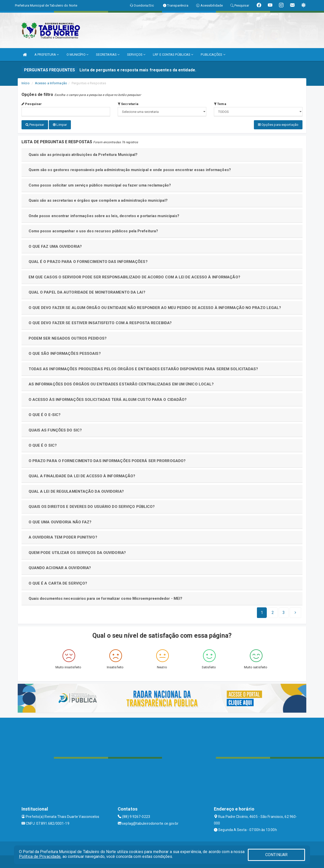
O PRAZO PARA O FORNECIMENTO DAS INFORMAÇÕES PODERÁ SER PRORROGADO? (107, 461)
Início (26, 83)
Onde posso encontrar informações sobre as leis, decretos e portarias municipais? (104, 216)
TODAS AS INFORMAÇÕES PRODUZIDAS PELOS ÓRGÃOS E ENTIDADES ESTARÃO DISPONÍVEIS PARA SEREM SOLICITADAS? (143, 369)
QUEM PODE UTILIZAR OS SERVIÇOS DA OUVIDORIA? (77, 553)
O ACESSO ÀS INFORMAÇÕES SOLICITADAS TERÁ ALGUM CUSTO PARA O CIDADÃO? (108, 400)
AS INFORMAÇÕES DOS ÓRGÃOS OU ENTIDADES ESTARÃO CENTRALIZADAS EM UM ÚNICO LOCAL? (121, 384)
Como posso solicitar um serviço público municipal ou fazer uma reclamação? (100, 185)
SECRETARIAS (108, 55)
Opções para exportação (278, 125)
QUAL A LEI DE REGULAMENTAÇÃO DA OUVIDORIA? (76, 491)
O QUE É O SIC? (43, 445)
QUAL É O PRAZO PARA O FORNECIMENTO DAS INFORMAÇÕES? (88, 262)
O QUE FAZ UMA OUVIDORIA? (55, 246)
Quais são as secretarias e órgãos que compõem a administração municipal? (98, 200)
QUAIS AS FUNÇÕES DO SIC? (55, 430)
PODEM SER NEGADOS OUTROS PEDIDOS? (68, 338)
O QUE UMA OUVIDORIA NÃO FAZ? (60, 522)
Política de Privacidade (40, 856)
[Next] (284, 613)
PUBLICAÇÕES (213, 55)
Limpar (60, 125)
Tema (220, 104)
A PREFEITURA (47, 55)
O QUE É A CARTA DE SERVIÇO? (58, 583)
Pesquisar (32, 104)
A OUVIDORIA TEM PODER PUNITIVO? (63, 537)
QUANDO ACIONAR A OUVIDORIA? (60, 568)
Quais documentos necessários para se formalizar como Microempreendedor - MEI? (106, 598)
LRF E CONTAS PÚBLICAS (173, 55)
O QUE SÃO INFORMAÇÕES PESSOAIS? (65, 354)
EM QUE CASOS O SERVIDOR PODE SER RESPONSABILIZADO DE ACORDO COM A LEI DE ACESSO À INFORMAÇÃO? (134, 277)
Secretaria (128, 104)
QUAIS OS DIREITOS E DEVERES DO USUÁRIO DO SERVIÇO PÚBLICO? (92, 507)
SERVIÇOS (136, 55)
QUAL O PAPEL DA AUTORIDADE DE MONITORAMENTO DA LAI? (87, 292)
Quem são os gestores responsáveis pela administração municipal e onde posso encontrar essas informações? (130, 170)
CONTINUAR (276, 855)
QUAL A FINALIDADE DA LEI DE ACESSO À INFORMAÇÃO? (82, 476)
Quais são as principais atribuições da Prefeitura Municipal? (83, 155)
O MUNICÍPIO (77, 55)
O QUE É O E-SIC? (45, 415)
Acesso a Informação (51, 83)
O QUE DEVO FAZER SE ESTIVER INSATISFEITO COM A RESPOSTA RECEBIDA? (100, 323)
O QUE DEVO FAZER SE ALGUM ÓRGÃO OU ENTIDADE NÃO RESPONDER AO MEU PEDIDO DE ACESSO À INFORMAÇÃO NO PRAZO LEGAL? (155, 308)
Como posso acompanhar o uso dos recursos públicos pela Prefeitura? (93, 231)
